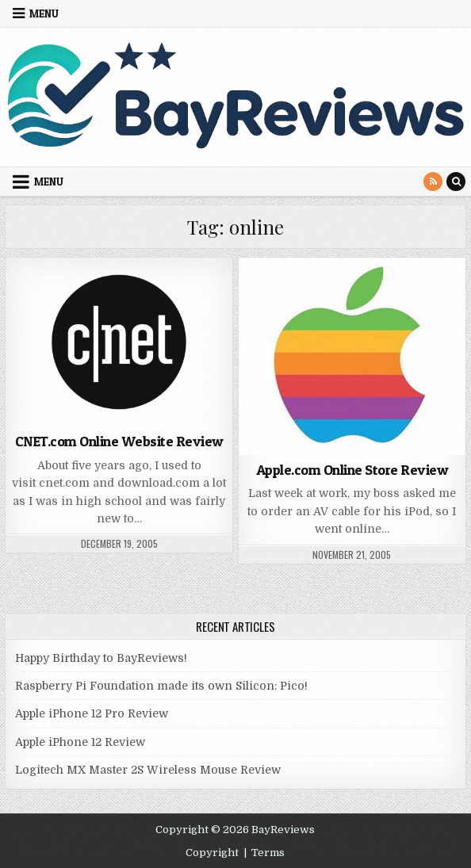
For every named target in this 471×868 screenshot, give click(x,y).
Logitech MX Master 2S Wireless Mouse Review (148, 770)
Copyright (212, 853)
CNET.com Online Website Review (119, 441)
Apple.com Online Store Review (352, 470)
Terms (268, 853)
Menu (44, 13)
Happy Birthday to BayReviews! (101, 658)
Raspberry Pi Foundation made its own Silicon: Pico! (161, 686)
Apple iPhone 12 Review (80, 742)
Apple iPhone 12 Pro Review (92, 713)
